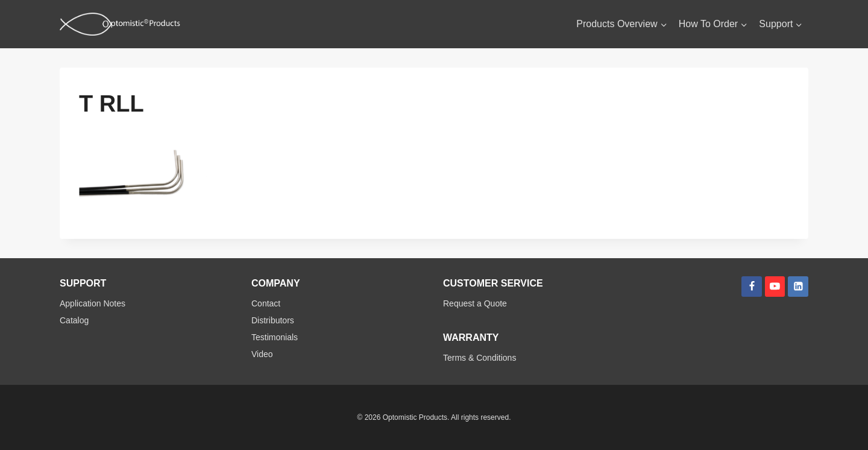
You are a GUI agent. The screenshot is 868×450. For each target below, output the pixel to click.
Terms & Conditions (480, 358)
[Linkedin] (798, 287)
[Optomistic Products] (120, 24)
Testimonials (275, 337)
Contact (266, 303)
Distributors (273, 320)
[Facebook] (752, 287)
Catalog (74, 320)
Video (262, 354)
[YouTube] (775, 287)
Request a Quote (475, 303)
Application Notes (93, 303)
